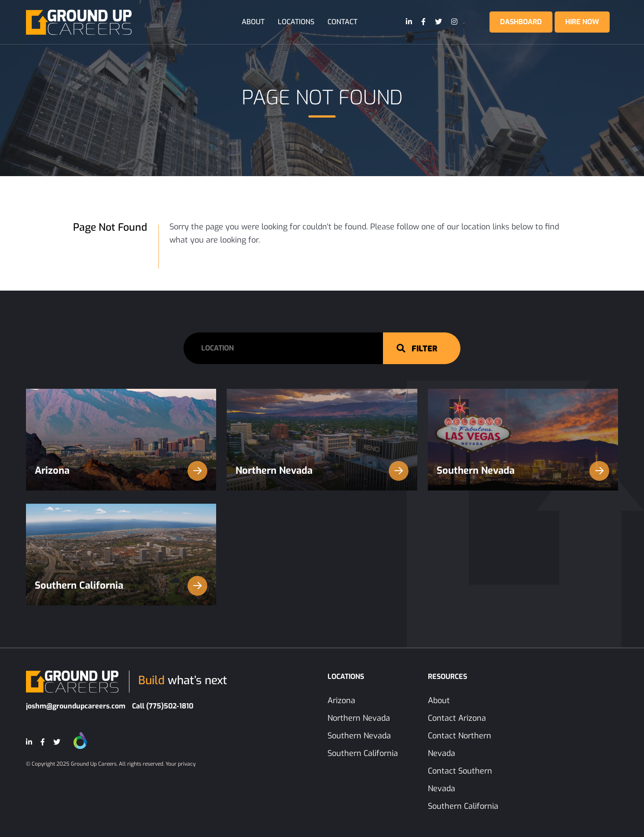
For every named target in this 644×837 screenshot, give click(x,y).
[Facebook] (424, 22)
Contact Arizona (457, 718)
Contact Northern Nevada (460, 745)
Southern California (121, 586)
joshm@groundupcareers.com (76, 706)
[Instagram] (455, 22)
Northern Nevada (322, 471)
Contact (342, 22)
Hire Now (582, 22)
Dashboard (521, 22)
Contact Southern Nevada (460, 780)
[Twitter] (439, 22)
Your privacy (180, 764)
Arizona (121, 471)
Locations (296, 22)
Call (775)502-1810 (163, 706)
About (253, 22)
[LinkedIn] (409, 22)
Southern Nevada (523, 471)
